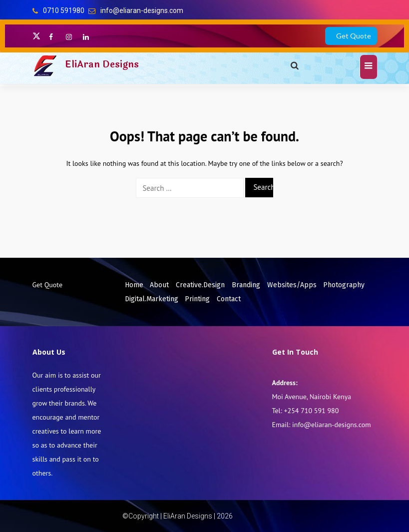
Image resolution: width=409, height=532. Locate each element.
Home (134, 285)
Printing (197, 299)
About (159, 285)
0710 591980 (64, 10)
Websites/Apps (292, 285)
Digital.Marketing (152, 299)
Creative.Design (200, 285)
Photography (344, 285)
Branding (246, 285)
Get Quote (354, 36)
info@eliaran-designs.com (142, 10)
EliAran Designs (102, 64)
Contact (229, 299)
